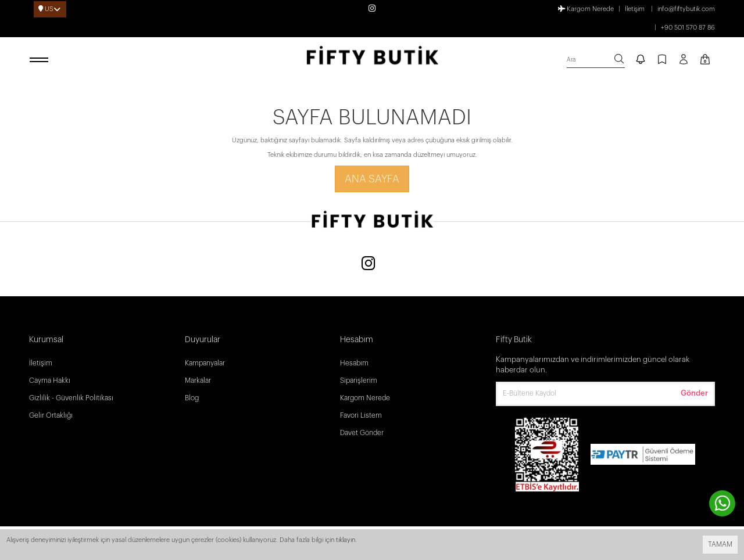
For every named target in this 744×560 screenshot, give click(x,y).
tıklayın (346, 540)
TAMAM (720, 544)
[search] (596, 60)
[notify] (641, 60)
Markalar (198, 380)
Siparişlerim (359, 380)
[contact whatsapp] (722, 503)
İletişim (635, 9)
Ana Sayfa (372, 179)
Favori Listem (361, 415)
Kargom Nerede (586, 9)
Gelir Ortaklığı (51, 415)
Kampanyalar (205, 363)
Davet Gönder (362, 433)
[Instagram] (369, 265)
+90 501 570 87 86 (688, 28)
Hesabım (354, 363)
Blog (192, 398)
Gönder (694, 393)
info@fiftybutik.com (686, 9)
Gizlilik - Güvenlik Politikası (71, 398)
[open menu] (41, 60)
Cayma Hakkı (50, 380)
